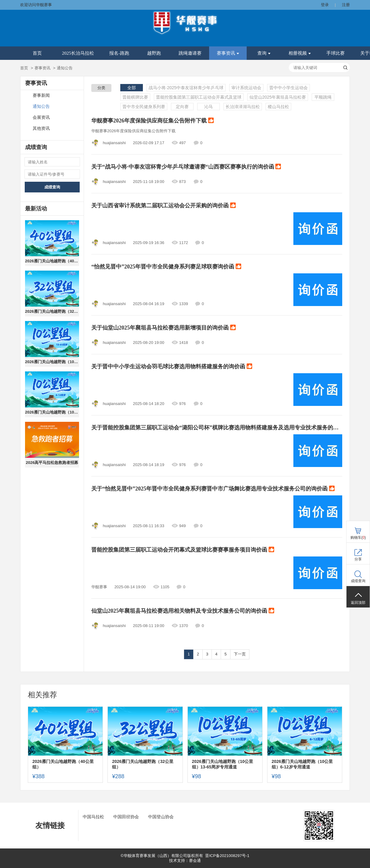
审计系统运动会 (246, 88)
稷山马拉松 (278, 107)
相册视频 (300, 53)
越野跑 (154, 53)
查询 (264, 53)
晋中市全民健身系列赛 (144, 107)
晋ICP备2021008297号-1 (227, 856)
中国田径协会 (126, 817)
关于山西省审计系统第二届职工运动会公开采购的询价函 (163, 206)
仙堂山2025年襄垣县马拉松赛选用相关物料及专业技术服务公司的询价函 (183, 611)
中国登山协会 (161, 817)
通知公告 (41, 106)
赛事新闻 (41, 95)
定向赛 (182, 107)
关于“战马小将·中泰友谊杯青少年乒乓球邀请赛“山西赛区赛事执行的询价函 (186, 167)
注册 (346, 5)
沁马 (209, 107)
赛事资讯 (228, 53)
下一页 (240, 654)
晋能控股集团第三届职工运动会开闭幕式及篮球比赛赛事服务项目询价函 (183, 550)
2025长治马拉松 (78, 53)
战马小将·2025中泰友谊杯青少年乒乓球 (186, 88)
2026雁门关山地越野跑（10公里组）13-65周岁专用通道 (52, 362)
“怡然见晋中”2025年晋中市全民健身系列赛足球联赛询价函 (166, 267)
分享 (358, 559)
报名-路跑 (119, 53)
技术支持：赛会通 (185, 861)
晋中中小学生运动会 (288, 88)
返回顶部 (358, 603)
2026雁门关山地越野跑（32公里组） (52, 311)
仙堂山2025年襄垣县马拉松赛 (278, 97)
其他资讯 (41, 128)
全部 (132, 88)
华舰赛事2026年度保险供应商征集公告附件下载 (152, 121)
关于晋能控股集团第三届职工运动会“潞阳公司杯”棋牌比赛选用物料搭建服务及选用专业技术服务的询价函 (217, 428)
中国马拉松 (93, 817)
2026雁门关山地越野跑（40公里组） (52, 261)
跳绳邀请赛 (190, 53)
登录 (325, 5)
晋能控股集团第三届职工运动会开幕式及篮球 (199, 97)
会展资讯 (41, 117)
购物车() (358, 538)
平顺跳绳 (323, 97)
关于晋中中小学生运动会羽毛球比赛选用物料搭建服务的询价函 (172, 367)
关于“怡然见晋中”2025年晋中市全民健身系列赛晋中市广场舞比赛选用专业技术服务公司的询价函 (213, 489)
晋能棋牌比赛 (135, 97)
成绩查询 (52, 187)
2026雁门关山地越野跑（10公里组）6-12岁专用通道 (52, 412)
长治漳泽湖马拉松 (243, 107)
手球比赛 (336, 53)
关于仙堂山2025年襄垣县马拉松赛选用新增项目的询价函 (163, 328)
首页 (37, 53)
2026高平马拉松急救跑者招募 (52, 463)
